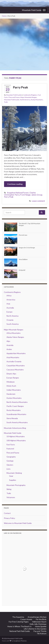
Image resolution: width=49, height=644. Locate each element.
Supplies (13, 480)
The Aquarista (18, 617)
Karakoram (11, 394)
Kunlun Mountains (14, 398)
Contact (7, 513)
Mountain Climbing (14, 473)
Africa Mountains (14, 333)
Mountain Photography (16, 485)
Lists (8, 469)
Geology (10, 461)
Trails (6, 102)
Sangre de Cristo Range (27, 248)
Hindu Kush (11, 386)
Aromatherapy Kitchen (37, 617)
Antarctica (11, 300)
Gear (11, 476)
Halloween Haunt (39, 622)
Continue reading (15, 184)
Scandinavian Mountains (16, 414)
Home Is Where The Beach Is (19, 626)
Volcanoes (11, 497)
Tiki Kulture (42, 633)
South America (13, 324)
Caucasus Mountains (15, 370)
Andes (9, 349)
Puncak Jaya (23, 235)
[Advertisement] (24, 44)
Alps (8, 341)
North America (25, 100)
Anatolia (10, 345)
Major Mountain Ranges (29, 97)
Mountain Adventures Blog (15, 428)
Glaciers (10, 465)
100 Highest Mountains (16, 440)
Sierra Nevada (12, 418)
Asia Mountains (13, 357)
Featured (10, 449)
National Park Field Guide (20, 631)
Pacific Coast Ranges (15, 406)
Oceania (10, 320)
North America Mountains (17, 402)
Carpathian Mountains (16, 366)
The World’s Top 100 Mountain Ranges (30, 224)
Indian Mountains (14, 390)
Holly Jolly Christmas (38, 624)
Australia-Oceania (14, 361)
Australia (10, 308)
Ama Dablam (23, 259)
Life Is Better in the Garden (35, 629)
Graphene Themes (20, 641)
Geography (11, 457)
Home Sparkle (41, 626)
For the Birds (41, 619)
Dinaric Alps (11, 374)
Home (4, 16)
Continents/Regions (30, 95)
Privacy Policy (9, 518)
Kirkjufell (22, 270)
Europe (9, 312)
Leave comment (38, 201)
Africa (9, 296)
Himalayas (11, 382)
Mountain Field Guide (32, 10)
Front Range (25, 195)
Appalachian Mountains (16, 353)
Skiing (9, 489)
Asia (8, 304)
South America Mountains (17, 422)
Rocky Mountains (37, 100)
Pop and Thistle (40, 631)
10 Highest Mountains (16, 436)
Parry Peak (20, 87)
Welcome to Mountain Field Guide (18, 523)
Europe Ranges (13, 378)
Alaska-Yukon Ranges (15, 337)
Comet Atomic (26, 619)
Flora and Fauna (14, 97)
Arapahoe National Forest (18, 193)
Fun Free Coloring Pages (19, 622)
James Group (37, 195)
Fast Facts (11, 445)
